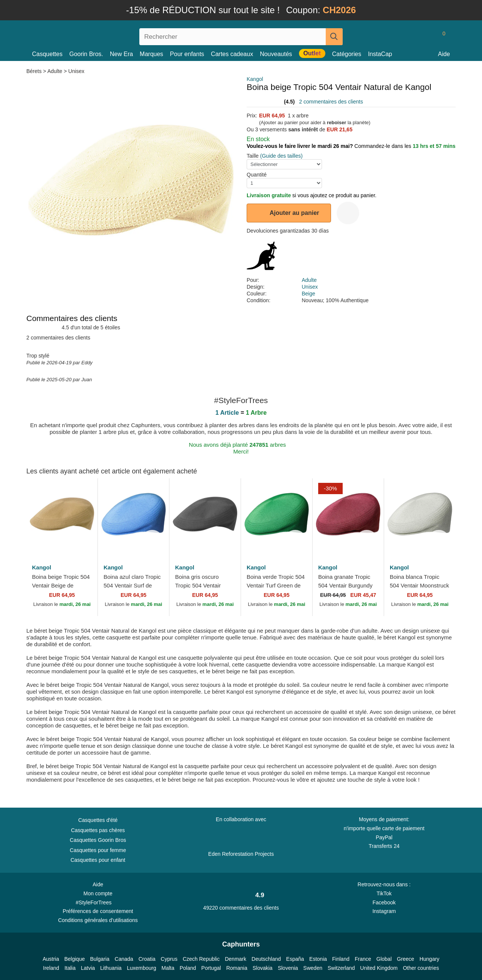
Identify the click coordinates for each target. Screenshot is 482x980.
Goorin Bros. (86, 54)
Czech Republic (201, 959)
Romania (237, 968)
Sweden (313, 968)
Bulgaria (100, 959)
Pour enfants (187, 54)
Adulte (55, 71)
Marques (151, 54)
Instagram (384, 911)
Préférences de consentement (98, 911)
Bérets (35, 71)
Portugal (211, 968)
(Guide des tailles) (281, 156)
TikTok (384, 893)
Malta (168, 968)
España (295, 959)
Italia (70, 968)
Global (384, 959)
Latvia (88, 968)
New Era (121, 54)
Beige (308, 294)
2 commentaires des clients (331, 102)
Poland (188, 968)
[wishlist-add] (348, 213)
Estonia (318, 959)
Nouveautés (276, 54)
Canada (124, 959)
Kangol (255, 79)
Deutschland (266, 959)
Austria (51, 959)
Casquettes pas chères (98, 830)
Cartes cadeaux (232, 54)
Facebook (384, 902)
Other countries (421, 968)
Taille (253, 156)
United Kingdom (379, 968)
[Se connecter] (412, 37)
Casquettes (47, 54)
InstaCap (380, 54)
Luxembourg (142, 968)
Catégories (347, 54)
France (363, 959)
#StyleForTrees (98, 902)
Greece (406, 959)
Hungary (429, 959)
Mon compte (98, 893)
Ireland (51, 968)
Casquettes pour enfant (98, 860)
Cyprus (169, 959)
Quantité (257, 175)
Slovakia (263, 968)
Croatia (147, 959)
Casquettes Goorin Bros (98, 840)
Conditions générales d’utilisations (98, 920)
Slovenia (288, 968)
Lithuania (111, 968)
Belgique (75, 959)
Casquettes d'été (98, 820)
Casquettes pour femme (98, 850)
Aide (444, 54)
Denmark (236, 959)
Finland (341, 959)
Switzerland (341, 968)
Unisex (76, 71)
